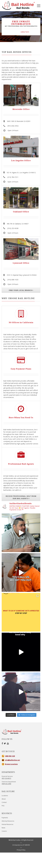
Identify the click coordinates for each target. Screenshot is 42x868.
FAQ (3, 814)
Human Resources (7, 832)
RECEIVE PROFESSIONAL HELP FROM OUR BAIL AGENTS (21, 497)
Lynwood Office (21, 263)
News (3, 836)
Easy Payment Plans (21, 369)
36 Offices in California (21, 322)
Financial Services (7, 785)
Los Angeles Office (21, 161)
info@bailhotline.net (12, 768)
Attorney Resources (8, 829)
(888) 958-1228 (10, 764)
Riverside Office (21, 109)
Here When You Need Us (21, 418)
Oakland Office (21, 212)
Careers (4, 839)
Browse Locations (11, 772)
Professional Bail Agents (21, 464)
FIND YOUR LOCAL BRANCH (21, 290)
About (4, 807)
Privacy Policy (21, 858)
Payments (5, 826)
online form (25, 32)
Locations (5, 804)
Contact (4, 810)
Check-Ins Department (9, 791)
